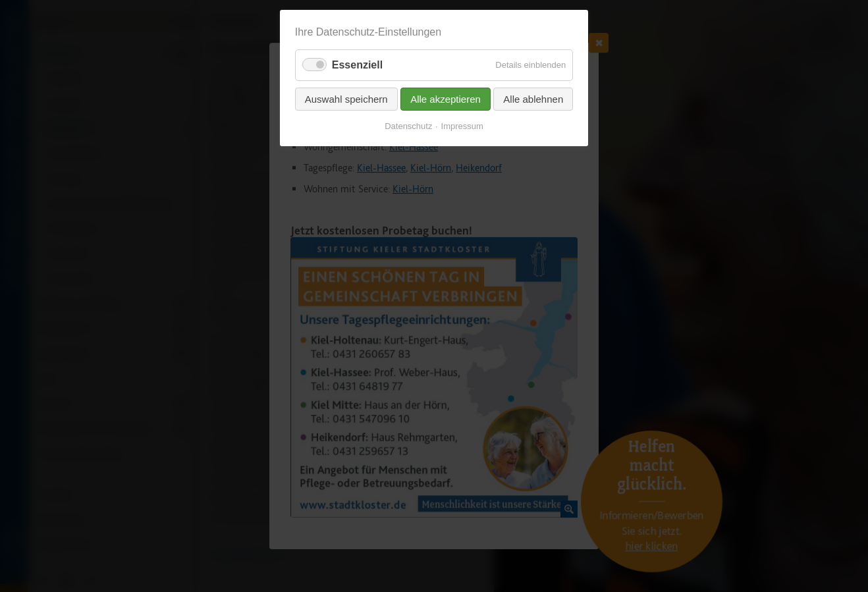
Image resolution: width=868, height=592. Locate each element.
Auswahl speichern (346, 99)
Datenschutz (408, 126)
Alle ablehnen (533, 99)
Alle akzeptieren (446, 99)
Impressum (462, 126)
